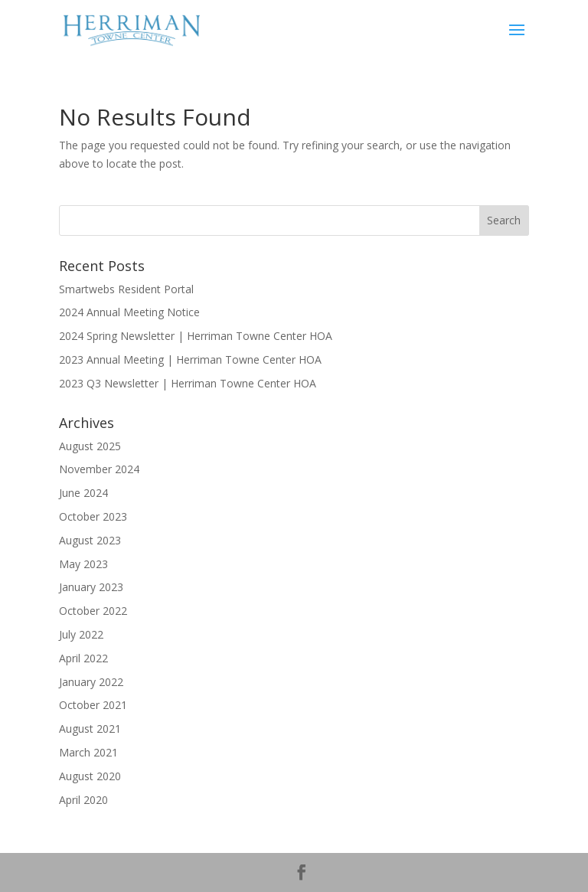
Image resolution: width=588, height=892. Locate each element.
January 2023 (91, 587)
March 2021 (88, 752)
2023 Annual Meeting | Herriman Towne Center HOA (190, 359)
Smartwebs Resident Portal (126, 289)
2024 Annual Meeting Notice (129, 312)
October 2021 (93, 705)
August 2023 (90, 540)
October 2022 (93, 611)
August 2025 (90, 446)
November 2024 (99, 469)
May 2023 (83, 564)
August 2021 (90, 729)
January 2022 (91, 682)
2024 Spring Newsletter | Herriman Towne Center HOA (196, 336)
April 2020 (83, 800)
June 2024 (83, 493)
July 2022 (81, 634)
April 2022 (83, 658)
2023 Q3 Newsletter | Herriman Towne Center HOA (188, 383)
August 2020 (90, 776)
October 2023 (93, 516)
